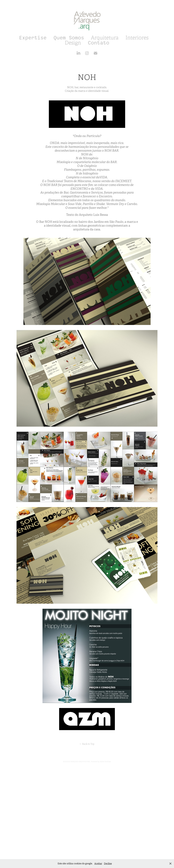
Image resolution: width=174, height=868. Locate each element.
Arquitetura (105, 38)
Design (73, 43)
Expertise (33, 38)
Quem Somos (69, 38)
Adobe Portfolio (105, 762)
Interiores (137, 38)
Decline (108, 864)
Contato (99, 43)
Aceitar (98, 864)
